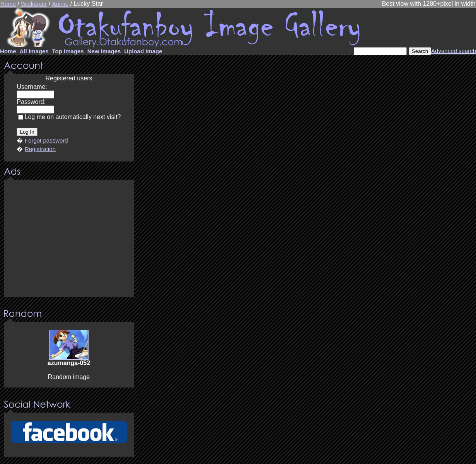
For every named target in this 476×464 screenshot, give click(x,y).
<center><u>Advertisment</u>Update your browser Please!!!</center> (69, 239)
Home (8, 4)
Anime (61, 4)
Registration (40, 149)
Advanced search (454, 51)
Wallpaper (34, 4)
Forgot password (46, 140)
